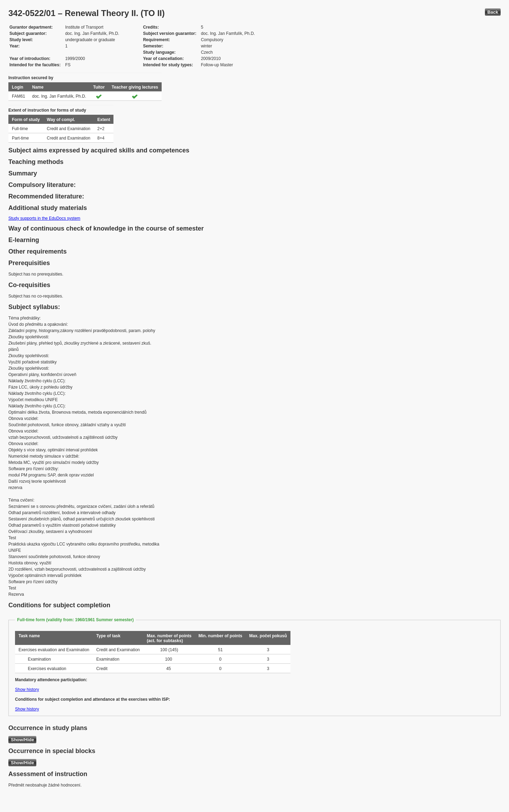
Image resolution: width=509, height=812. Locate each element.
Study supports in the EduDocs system (44, 218)
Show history (27, 690)
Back (493, 12)
